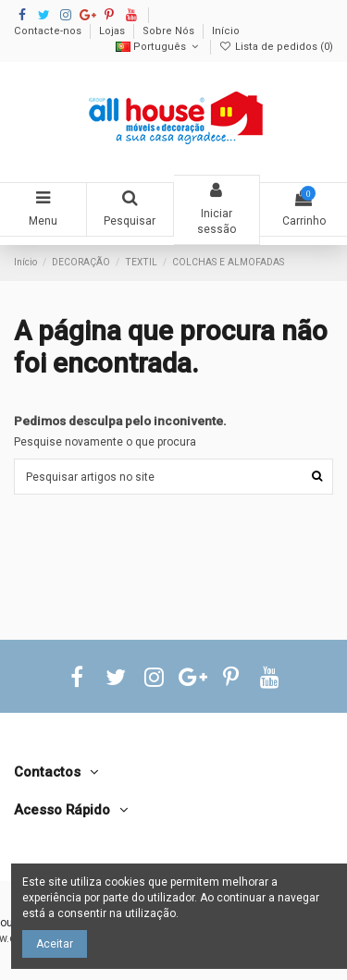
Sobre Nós (170, 31)
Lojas (113, 31)
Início (226, 31)
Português (159, 47)
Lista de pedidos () (276, 47)
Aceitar (55, 944)
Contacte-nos (49, 31)
